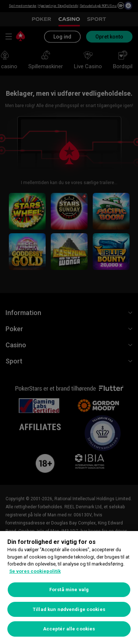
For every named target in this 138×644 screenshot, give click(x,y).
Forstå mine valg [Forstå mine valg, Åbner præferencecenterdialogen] (69, 590)
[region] (69, 588)
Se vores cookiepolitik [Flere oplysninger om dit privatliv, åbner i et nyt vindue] (35, 571)
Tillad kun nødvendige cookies (69, 609)
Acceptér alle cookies (69, 629)
